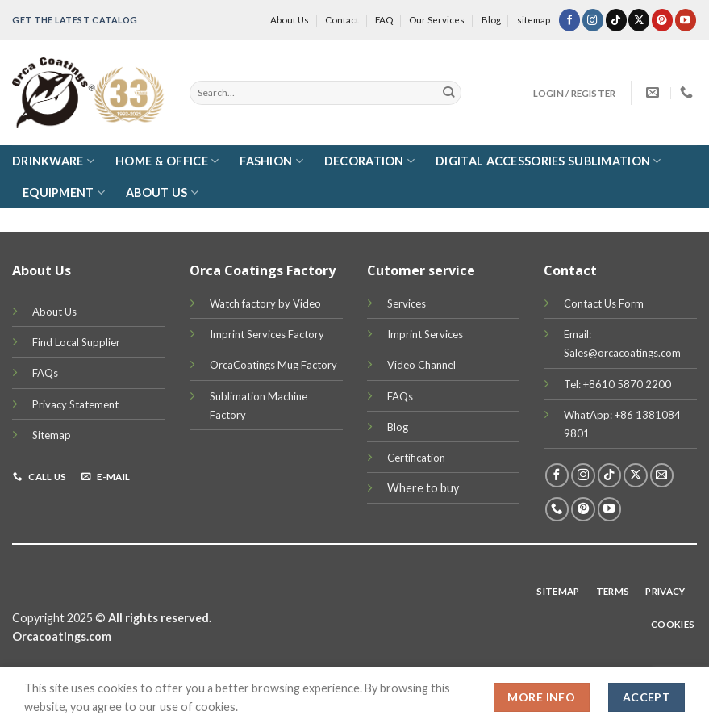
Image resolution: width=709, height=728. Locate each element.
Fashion (271, 161)
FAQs (45, 373)
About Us (290, 20)
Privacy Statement (75, 404)
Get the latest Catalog (75, 20)
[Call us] (557, 509)
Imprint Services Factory (267, 334)
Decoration (369, 161)
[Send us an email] (662, 475)
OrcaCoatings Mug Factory (273, 365)
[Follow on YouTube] (686, 20)
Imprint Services (425, 334)
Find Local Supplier (76, 342)
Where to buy (423, 488)
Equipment (64, 192)
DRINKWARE (53, 161)
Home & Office (167, 161)
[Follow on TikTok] (616, 20)
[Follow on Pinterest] (662, 20)
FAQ (384, 20)
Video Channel (421, 365)
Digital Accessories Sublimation (548, 161)
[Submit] (449, 93)
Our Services (437, 20)
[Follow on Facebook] (569, 20)
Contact (342, 20)
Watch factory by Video (265, 303)
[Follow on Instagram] (593, 20)
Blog (491, 20)
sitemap (534, 20)
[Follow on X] (639, 20)
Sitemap (52, 435)
